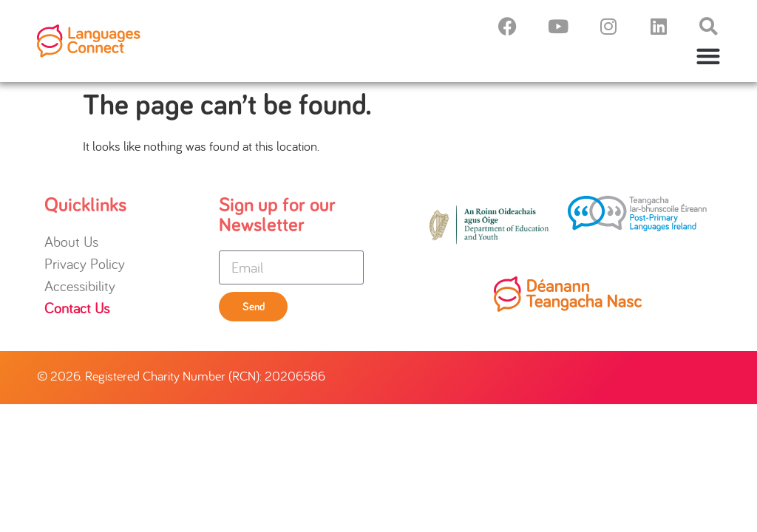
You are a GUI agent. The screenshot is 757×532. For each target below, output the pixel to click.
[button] (709, 56)
